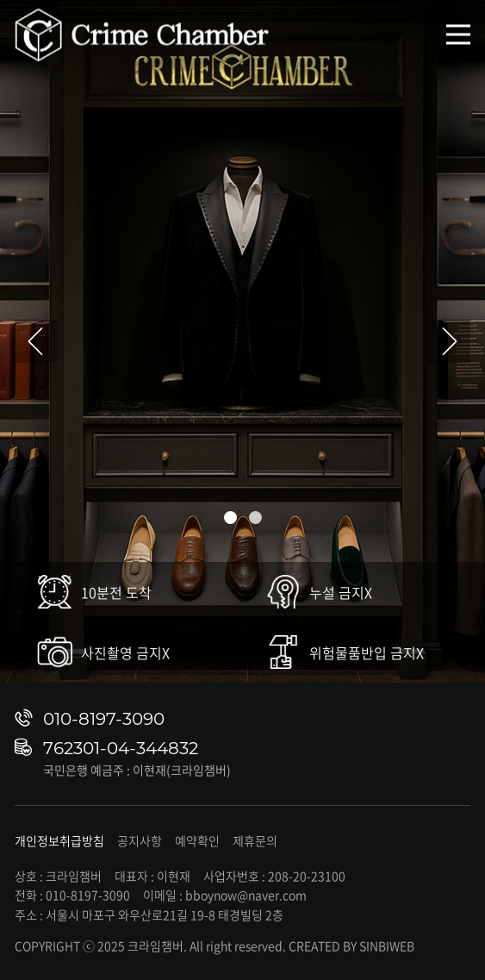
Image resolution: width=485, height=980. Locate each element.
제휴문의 (255, 840)
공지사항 (140, 840)
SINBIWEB (387, 946)
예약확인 (197, 840)
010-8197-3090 (104, 719)
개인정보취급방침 (59, 840)
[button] (230, 518)
